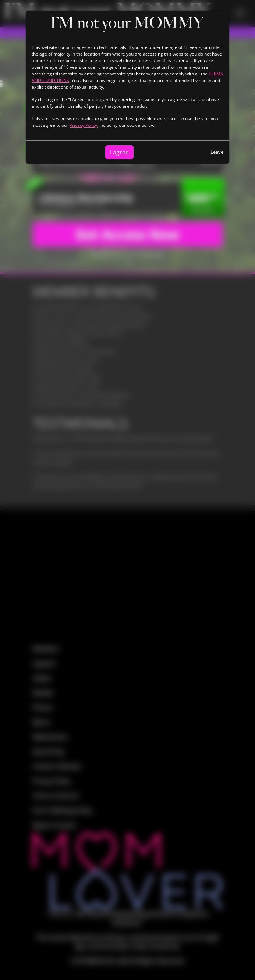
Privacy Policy (83, 125)
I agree (119, 152)
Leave (217, 152)
